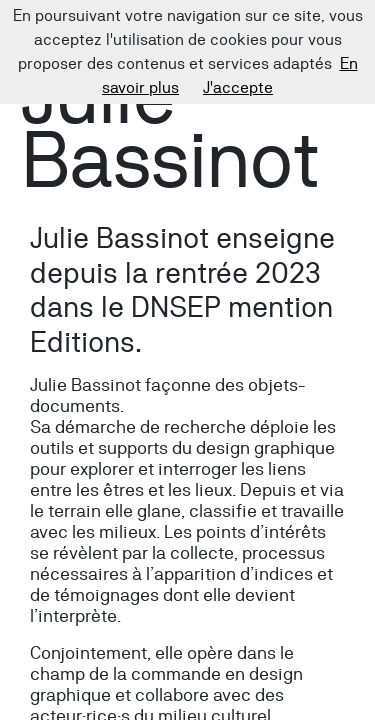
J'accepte (238, 87)
